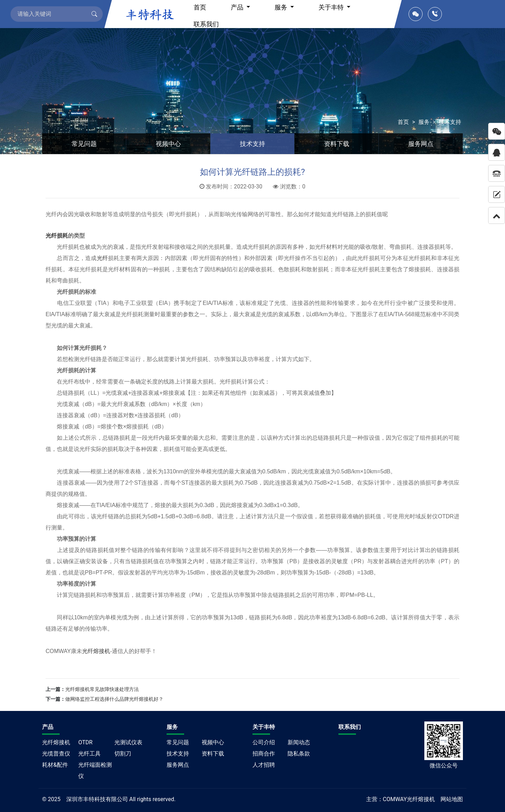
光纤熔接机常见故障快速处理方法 (102, 689)
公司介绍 (264, 742)
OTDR (85, 742)
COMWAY (395, 799)
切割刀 (123, 754)
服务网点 (421, 144)
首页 (403, 122)
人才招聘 (264, 765)
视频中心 (168, 144)
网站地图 (452, 799)
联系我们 (206, 24)
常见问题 (84, 144)
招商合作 (264, 754)
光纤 (102, 258)
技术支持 (450, 122)
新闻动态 (299, 742)
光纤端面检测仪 (95, 770)
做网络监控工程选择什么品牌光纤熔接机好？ (114, 699)
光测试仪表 (128, 742)
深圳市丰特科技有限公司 (97, 799)
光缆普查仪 (56, 754)
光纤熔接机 (96, 651)
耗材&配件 (55, 765)
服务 (424, 122)
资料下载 (337, 144)
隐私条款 (299, 754)
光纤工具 (89, 754)
